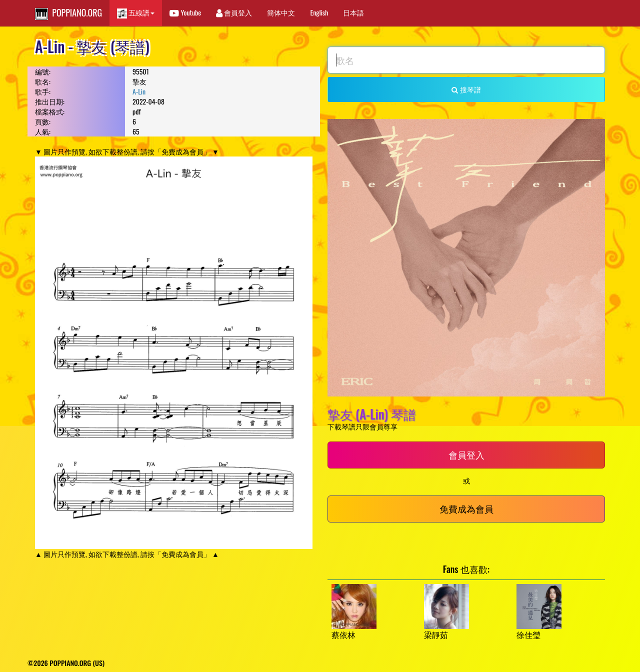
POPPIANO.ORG (68, 13)
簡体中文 (281, 12)
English (319, 12)
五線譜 (136, 13)
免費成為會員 (466, 508)
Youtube (185, 12)
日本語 (353, 12)
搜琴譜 (466, 89)
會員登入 (234, 12)
